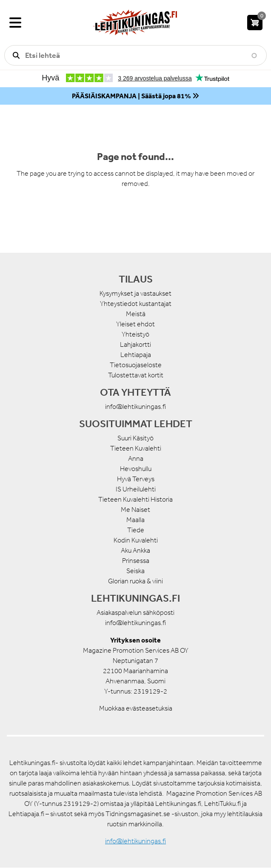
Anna (136, 458)
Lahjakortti (135, 344)
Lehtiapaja (136, 355)
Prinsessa (136, 561)
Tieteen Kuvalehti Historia (135, 499)
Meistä (136, 314)
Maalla (135, 520)
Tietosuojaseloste (136, 365)
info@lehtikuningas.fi (135, 407)
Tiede (136, 530)
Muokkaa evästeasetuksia (136, 708)
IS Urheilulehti (136, 489)
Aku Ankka (135, 550)
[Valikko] (15, 23)
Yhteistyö (135, 334)
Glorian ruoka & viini (135, 581)
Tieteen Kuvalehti (136, 448)
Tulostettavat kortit (136, 375)
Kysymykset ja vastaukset (135, 293)
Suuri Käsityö (135, 438)
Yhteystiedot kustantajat (136, 304)
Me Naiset (135, 510)
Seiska (135, 571)
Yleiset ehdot (135, 324)
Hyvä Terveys (136, 479)
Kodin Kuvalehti (136, 540)
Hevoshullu (136, 469)
